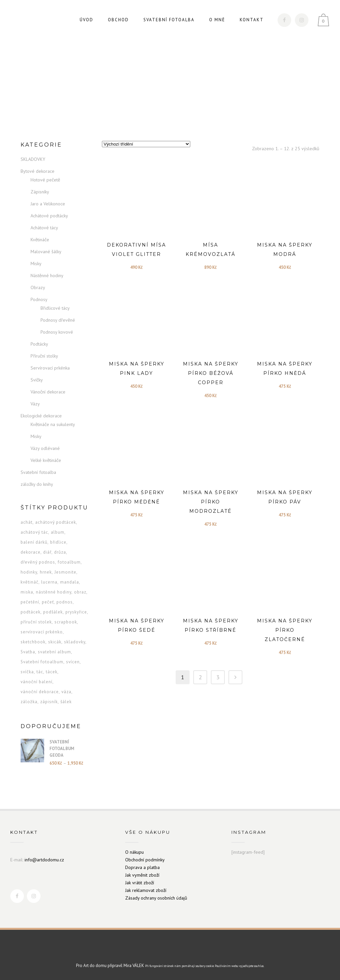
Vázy (35, 404)
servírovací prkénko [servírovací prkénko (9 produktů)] (42, 632)
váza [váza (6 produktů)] (66, 692)
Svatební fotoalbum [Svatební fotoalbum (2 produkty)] (42, 662)
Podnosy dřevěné (58, 320)
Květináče (40, 240)
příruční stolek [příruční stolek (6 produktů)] (36, 622)
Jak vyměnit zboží (142, 875)
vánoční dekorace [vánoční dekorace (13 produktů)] (40, 692)
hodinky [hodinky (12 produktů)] (29, 572)
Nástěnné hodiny (47, 275)
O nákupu (134, 852)
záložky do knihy (37, 484)
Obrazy (38, 287)
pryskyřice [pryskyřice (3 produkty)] (76, 612)
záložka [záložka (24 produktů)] (29, 702)
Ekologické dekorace (41, 416)
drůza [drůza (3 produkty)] (60, 552)
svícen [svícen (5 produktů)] (73, 662)
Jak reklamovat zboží (146, 890)
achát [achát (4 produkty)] (27, 522)
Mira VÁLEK (134, 966)
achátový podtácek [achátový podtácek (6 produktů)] (56, 522)
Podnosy (39, 299)
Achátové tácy (44, 228)
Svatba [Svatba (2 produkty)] (28, 652)
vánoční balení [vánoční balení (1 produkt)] (37, 682)
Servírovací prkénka (50, 368)
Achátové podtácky (49, 216)
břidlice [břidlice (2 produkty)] (58, 542)
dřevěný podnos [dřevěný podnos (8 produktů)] (38, 562)
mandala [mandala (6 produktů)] (70, 582)
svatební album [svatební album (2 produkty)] (54, 652)
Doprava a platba (142, 867)
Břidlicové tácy (55, 308)
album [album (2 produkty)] (58, 532)
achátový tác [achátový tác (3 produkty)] (34, 532)
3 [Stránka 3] (218, 677)
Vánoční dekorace (48, 392)
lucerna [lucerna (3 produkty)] (49, 582)
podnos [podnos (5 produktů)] (65, 602)
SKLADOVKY (33, 159)
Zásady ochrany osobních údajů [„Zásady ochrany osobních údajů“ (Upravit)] (156, 898)
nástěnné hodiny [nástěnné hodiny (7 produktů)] (54, 592)
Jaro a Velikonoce (48, 204)
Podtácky (39, 344)
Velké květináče (46, 460)
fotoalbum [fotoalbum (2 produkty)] (69, 562)
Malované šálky (46, 252)
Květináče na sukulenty (53, 424)
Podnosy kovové (57, 332)
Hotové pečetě (45, 180)
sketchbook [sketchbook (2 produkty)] (33, 642)
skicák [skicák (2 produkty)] (55, 642)
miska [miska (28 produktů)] (27, 592)
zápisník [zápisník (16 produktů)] (49, 702)
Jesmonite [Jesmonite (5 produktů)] (65, 572)
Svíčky (37, 380)
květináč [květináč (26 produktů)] (30, 582)
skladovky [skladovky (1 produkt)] (75, 642)
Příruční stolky (44, 356)
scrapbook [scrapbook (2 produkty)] (66, 622)
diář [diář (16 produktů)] (47, 552)
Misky (36, 264)
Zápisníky (40, 192)
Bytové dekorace (38, 171)
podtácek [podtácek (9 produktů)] (31, 612)
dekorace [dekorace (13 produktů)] (31, 552)
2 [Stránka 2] (200, 677)
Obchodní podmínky (145, 860)
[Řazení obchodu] (146, 144)
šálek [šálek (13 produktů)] (66, 702)
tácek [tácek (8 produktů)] (52, 672)
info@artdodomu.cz (44, 860)
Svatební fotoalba (38, 472)
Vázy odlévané (45, 448)
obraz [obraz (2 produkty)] (80, 592)
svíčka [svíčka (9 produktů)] (27, 672)
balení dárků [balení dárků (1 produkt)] (34, 542)
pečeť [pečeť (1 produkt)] (48, 602)
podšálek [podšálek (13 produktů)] (53, 612)
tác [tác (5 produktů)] (40, 672)
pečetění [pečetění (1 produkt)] (30, 602)
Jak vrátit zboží (140, 883)
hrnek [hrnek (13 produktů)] (46, 572)
